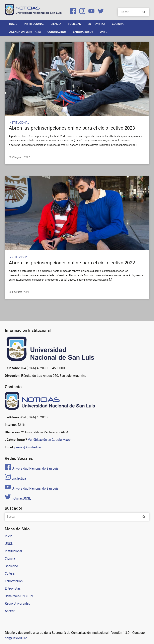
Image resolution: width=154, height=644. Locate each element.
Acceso (10, 611)
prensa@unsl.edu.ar (28, 447)
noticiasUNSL (18, 498)
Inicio (13, 24)
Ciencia (56, 24)
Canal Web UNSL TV (19, 596)
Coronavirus (57, 32)
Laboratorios (83, 32)
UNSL (103, 32)
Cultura (118, 24)
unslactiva (15, 478)
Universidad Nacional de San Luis (32, 468)
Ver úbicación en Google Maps (49, 440)
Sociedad (74, 24)
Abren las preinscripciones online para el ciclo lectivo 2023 (72, 128)
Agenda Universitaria (25, 32)
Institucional (34, 24)
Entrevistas (96, 24)
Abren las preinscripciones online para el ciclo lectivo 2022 (72, 263)
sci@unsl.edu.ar (16, 638)
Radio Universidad (18, 603)
